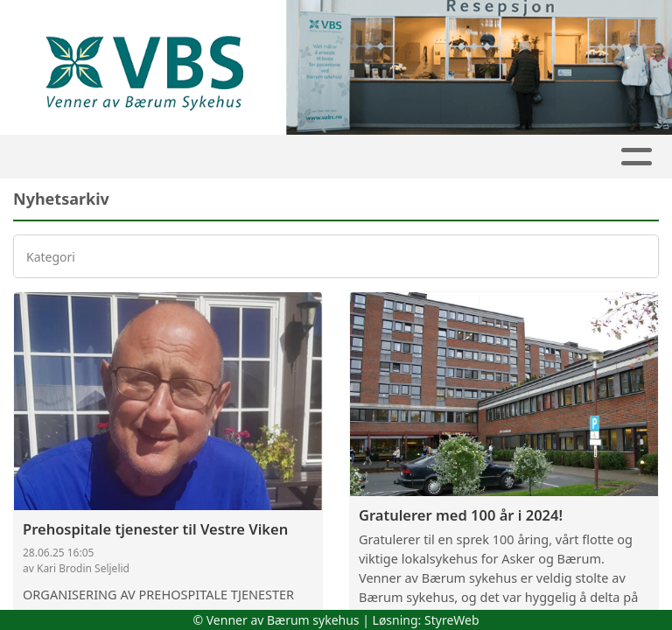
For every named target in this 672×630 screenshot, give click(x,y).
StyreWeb (452, 620)
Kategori (51, 257)
